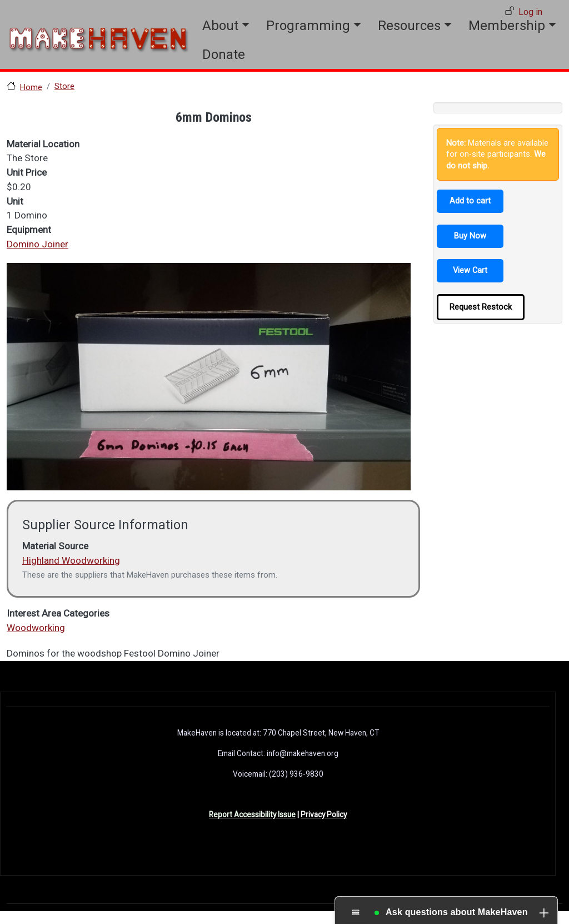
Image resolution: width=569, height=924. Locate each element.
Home (31, 87)
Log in (530, 12)
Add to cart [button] (470, 201)
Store (64, 86)
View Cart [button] (470, 270)
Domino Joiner (38, 244)
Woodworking (36, 628)
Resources (409, 26)
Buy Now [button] (470, 236)
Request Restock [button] (481, 307)
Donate (224, 54)
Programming (308, 26)
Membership (507, 26)
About (220, 26)
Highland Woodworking (71, 560)
